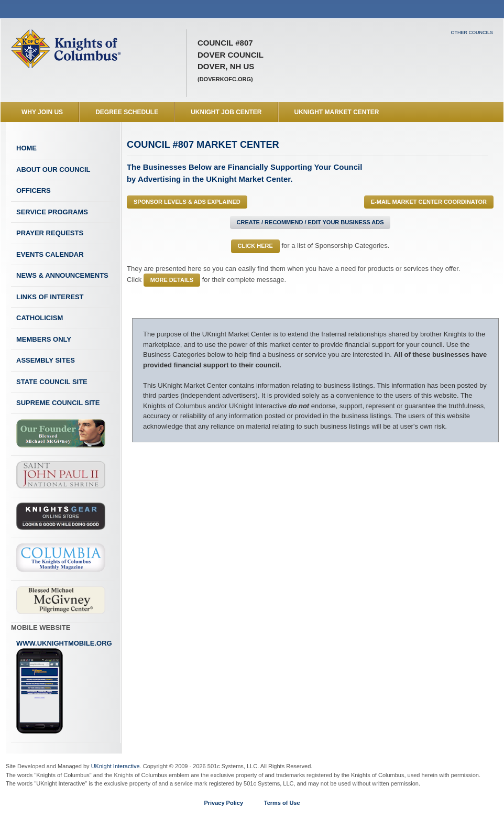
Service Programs (52, 212)
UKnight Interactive (116, 766)
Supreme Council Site (58, 403)
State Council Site (52, 382)
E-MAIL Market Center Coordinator (429, 202)
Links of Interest (50, 297)
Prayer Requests (50, 233)
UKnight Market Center (337, 112)
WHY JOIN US (42, 112)
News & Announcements (62, 275)
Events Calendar (50, 254)
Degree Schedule (127, 112)
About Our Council (53, 170)
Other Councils (472, 32)
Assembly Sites (46, 360)
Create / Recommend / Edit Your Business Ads (310, 222)
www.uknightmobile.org (64, 687)
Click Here (255, 246)
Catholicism (40, 318)
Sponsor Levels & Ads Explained (187, 202)
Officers (34, 190)
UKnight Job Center (226, 112)
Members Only (44, 339)
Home (26, 148)
